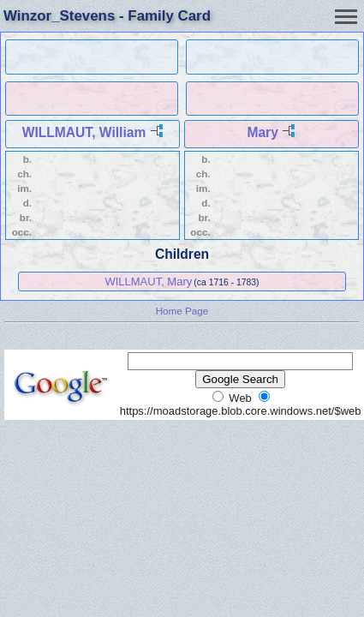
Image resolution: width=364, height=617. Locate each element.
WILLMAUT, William (84, 132)
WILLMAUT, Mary (148, 282)
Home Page (182, 311)
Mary (262, 132)
